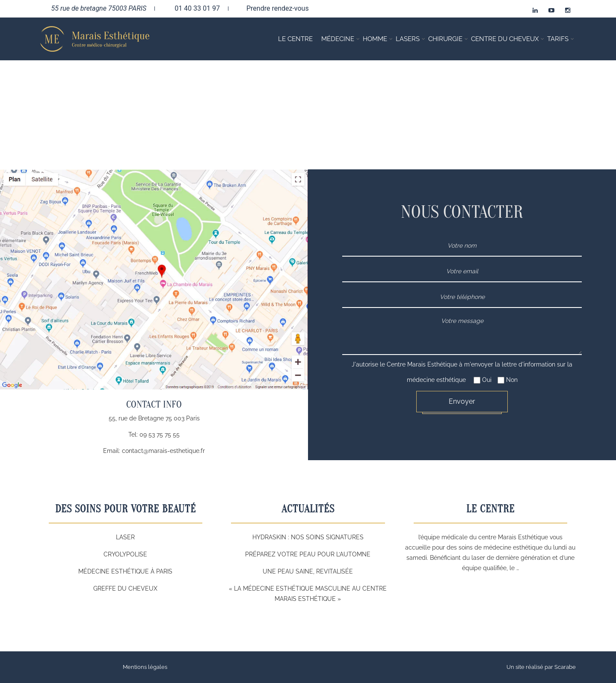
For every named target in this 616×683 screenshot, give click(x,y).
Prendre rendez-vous (273, 8)
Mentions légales (145, 667)
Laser (125, 537)
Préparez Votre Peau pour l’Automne (308, 554)
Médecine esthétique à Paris (125, 571)
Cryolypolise (125, 554)
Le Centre (295, 39)
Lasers (408, 39)
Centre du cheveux (505, 39)
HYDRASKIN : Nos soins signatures (308, 537)
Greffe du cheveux (125, 588)
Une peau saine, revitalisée (308, 571)
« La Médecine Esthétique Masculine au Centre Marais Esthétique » (308, 594)
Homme (375, 39)
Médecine (338, 39)
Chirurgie (445, 39)
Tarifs (558, 39)
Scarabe (565, 667)
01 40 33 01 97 (192, 8)
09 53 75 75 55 (160, 435)
